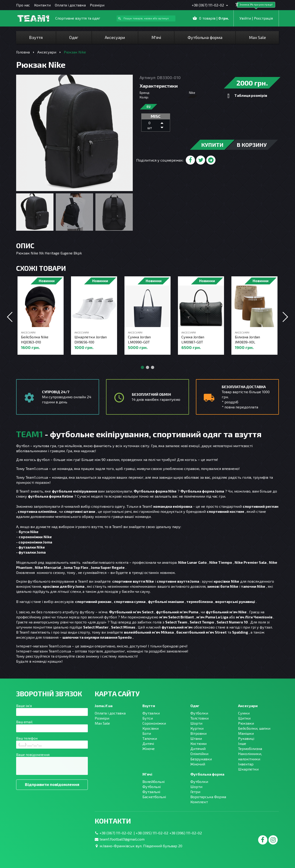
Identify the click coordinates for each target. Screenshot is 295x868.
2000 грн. (252, 83)
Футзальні (151, 792)
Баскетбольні (154, 797)
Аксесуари (115, 37)
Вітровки (198, 733)
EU (149, 107)
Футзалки (151, 713)
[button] (285, 317)
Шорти (196, 723)
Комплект (199, 802)
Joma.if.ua (104, 706)
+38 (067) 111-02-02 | (118, 833)
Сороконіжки (154, 723)
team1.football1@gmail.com (122, 839)
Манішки (246, 733)
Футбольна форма (205, 37)
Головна (23, 52)
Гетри (195, 792)
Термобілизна (250, 748)
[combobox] (146, 19)
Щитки (244, 718)
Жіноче (149, 748)
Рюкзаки (246, 723)
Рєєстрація (263, 18)
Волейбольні (153, 781)
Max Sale (257, 37)
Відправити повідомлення (52, 784)
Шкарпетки (248, 769)
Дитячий (198, 748)
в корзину (252, 145)
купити (212, 145)
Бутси (148, 718)
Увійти (245, 18)
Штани (196, 738)
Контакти (42, 5)
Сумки (244, 713)
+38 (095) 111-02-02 (152, 833)
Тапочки (150, 738)
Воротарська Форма (208, 797)
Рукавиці (246, 738)
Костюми (198, 743)
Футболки (199, 713)
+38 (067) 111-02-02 (208, 5)
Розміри (97, 5)
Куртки (197, 728)
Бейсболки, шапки (254, 728)
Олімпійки (199, 754)
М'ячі (156, 37)
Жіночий (198, 764)
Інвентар (246, 764)
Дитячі (148, 743)
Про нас (23, 5)
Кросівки (150, 728)
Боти (147, 733)
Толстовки (199, 718)
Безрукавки (201, 759)
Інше (242, 743)
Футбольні (152, 787)
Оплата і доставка (70, 5)
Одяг (74, 37)
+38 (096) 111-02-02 (186, 833)
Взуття (36, 37)
